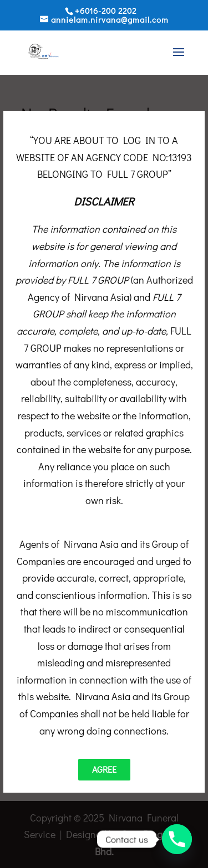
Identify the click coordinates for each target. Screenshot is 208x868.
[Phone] (177, 839)
